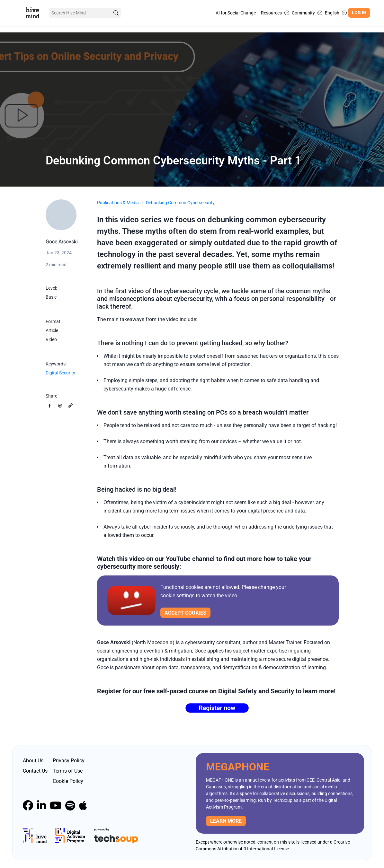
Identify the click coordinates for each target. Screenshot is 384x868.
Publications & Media (118, 203)
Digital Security (60, 373)
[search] (116, 13)
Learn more (226, 821)
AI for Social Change (236, 13)
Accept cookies (185, 613)
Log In (359, 13)
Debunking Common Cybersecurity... (182, 203)
